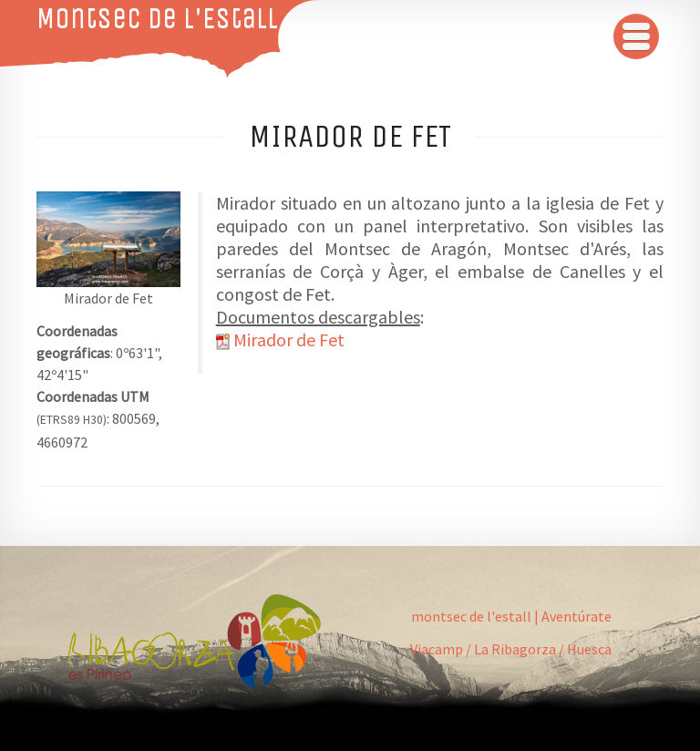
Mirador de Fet (289, 339)
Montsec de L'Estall (157, 18)
